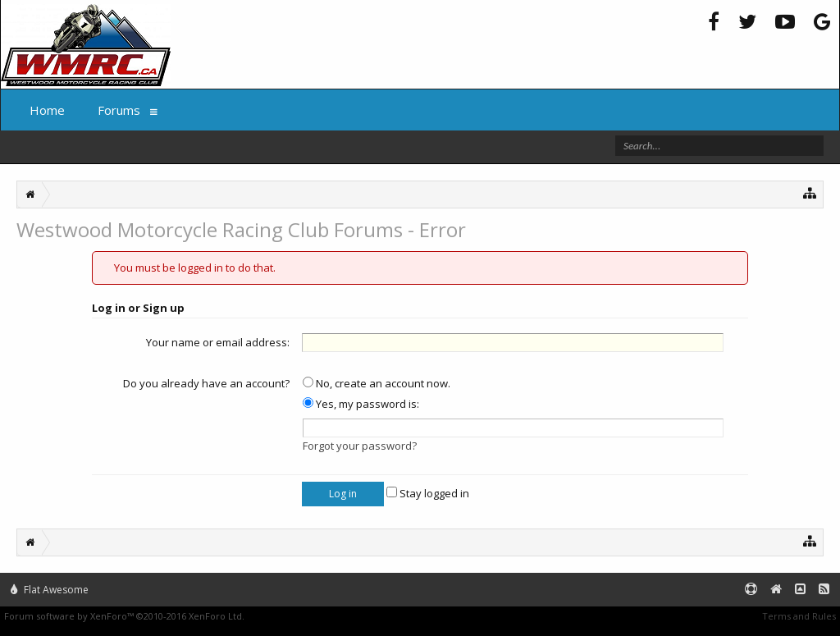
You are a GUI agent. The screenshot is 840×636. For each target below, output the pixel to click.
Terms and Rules (799, 616)
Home (47, 110)
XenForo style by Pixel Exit (304, 616)
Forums (119, 110)
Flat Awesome (50, 590)
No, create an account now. (377, 383)
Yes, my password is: (361, 404)
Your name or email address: (218, 342)
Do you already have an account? (206, 383)
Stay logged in (428, 493)
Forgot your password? (360, 446)
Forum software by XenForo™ (124, 616)
